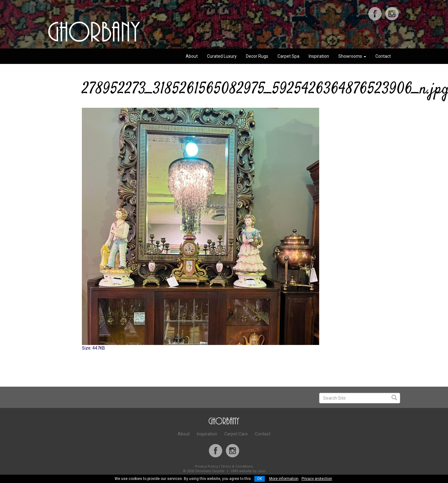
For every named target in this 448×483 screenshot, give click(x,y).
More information (284, 479)
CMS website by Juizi (248, 471)
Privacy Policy (206, 466)
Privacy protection (317, 479)
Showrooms (352, 56)
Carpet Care (236, 434)
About (192, 56)
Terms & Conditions (237, 466)
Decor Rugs (257, 56)
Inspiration (319, 56)
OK (260, 479)
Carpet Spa (288, 56)
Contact (383, 56)
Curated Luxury (222, 56)
